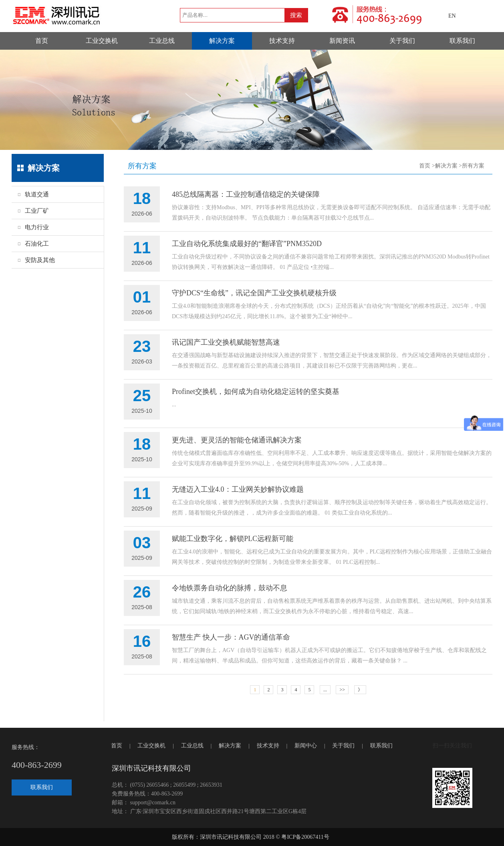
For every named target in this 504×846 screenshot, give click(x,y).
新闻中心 (306, 746)
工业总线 (162, 41)
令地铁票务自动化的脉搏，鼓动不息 (230, 588)
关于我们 (402, 41)
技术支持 (282, 41)
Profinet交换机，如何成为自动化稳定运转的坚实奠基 (256, 392)
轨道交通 (37, 194)
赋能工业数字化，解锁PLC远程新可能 (233, 539)
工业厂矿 (37, 211)
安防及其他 (40, 260)
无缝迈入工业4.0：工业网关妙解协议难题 (238, 489)
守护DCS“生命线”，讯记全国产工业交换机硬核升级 (254, 293)
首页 (42, 41)
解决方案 (222, 41)
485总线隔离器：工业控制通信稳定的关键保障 (246, 194)
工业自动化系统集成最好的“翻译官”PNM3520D (247, 244)
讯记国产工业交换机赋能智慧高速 (226, 342)
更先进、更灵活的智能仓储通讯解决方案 (237, 440)
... (325, 690)
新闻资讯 (342, 41)
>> (342, 690)
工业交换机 (102, 41)
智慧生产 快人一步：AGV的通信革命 (231, 637)
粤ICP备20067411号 (305, 837)
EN (452, 16)
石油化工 (37, 244)
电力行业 (37, 227)
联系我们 (462, 41)
